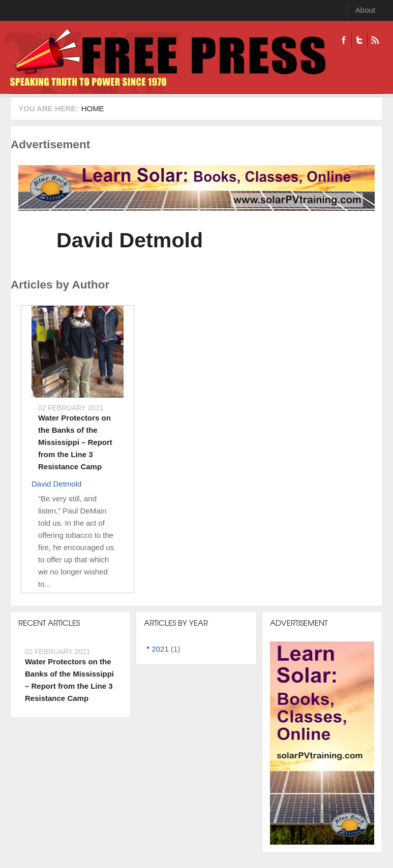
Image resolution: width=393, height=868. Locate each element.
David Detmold (130, 240)
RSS (375, 40)
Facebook (344, 40)
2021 (160, 649)
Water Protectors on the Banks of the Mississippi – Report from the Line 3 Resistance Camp (75, 442)
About (365, 10)
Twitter (359, 40)
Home (93, 108)
